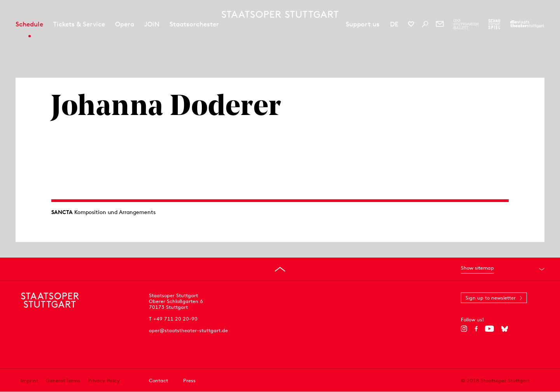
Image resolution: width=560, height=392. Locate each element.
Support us (363, 24)
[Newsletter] (440, 24)
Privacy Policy (104, 381)
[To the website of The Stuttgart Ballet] (466, 24)
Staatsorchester (194, 24)
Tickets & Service (79, 24)
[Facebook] (476, 329)
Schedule (29, 24)
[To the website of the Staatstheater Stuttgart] (527, 24)
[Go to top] (280, 269)
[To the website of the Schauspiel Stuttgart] (494, 24)
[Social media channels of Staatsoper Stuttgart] (411, 24)
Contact (158, 381)
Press (189, 381)
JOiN (152, 24)
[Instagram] (464, 329)
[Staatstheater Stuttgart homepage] (280, 14)
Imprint (29, 381)
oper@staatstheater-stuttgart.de (188, 330)
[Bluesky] (505, 329)
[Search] (425, 24)
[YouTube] (489, 329)
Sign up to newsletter (491, 298)
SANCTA (62, 212)
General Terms (63, 381)
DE (394, 24)
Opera (125, 24)
